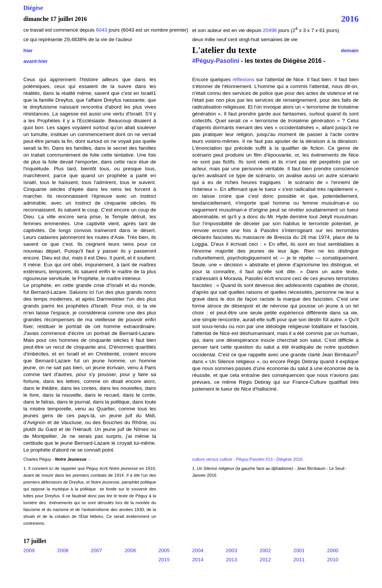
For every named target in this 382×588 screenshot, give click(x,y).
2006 (130, 550)
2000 (333, 550)
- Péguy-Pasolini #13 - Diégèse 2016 (247, 459)
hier (28, 50)
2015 (164, 560)
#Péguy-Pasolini (216, 61)
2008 (63, 550)
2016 (350, 19)
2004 (198, 550)
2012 (265, 560)
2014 (198, 560)
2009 (29, 550)
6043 (102, 30)
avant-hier (35, 61)
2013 (231, 560)
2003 (231, 550)
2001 (299, 550)
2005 (164, 550)
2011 (299, 560)
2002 (265, 550)
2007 (96, 550)
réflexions (243, 79)
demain (350, 50)
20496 (270, 30)
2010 (333, 560)
